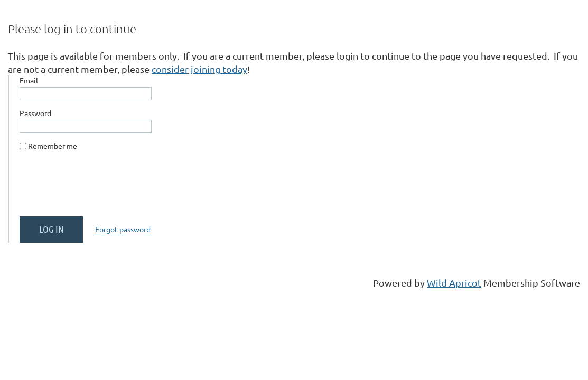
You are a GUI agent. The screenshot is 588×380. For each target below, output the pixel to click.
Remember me (53, 146)
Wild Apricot (454, 283)
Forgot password (123, 229)
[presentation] (100, 188)
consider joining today (199, 69)
